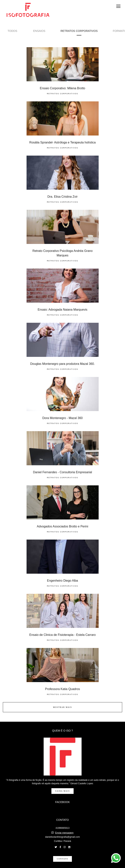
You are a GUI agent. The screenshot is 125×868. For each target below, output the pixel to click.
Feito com (63, 865)
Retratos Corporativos (79, 31)
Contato (63, 851)
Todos (12, 31)
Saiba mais (63, 783)
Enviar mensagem (64, 825)
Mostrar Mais (63, 707)
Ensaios (39, 31)
